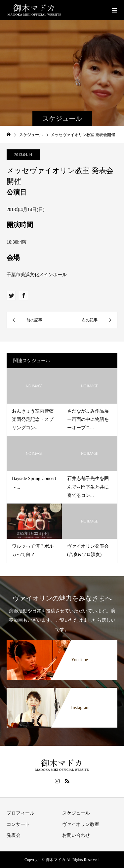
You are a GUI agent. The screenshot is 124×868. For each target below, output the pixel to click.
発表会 (14, 835)
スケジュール (76, 813)
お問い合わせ (76, 835)
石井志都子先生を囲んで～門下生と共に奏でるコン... (88, 487)
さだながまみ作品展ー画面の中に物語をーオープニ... (88, 419)
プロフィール (21, 813)
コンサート (18, 824)
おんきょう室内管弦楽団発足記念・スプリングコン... (33, 419)
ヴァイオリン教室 (81, 824)
